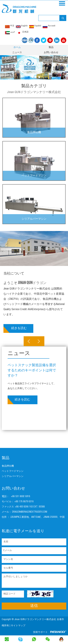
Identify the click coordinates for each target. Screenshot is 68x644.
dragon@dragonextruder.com (30, 512)
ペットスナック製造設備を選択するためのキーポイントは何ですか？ (32, 371)
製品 (51, 47)
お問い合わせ (51, 53)
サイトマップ (18, 626)
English (22, 26)
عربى (10, 32)
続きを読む (19, 328)
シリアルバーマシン (34, 219)
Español (35, 26)
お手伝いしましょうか (34, 581)
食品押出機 (34, 133)
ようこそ (25, 282)
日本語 (23, 33)
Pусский (49, 26)
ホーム (17, 47)
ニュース (17, 53)
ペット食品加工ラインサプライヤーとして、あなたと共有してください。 (32, 386)
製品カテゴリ (34, 86)
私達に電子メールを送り (23, 531)
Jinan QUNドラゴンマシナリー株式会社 (34, 92)
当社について (14, 274)
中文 (10, 26)
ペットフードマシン (34, 176)
